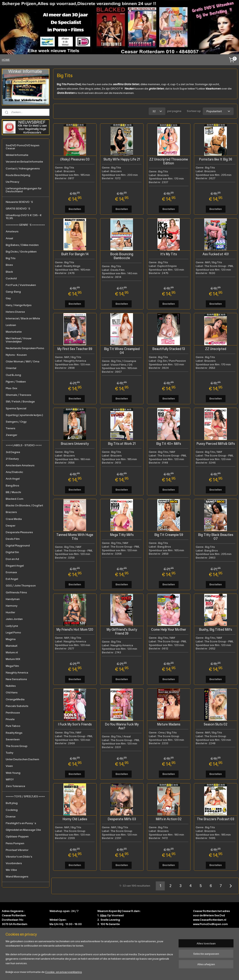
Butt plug (12, 803)
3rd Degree (13, 452)
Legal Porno (13, 633)
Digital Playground (18, 546)
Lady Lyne (12, 626)
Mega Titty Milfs (122, 535)
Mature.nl (12, 652)
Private (10, 719)
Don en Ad (12, 559)
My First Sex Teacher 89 (75, 349)
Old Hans (12, 692)
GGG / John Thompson (21, 586)
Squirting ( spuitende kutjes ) (24, 415)
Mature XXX (13, 659)
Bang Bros (12, 486)
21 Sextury (12, 459)
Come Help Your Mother (169, 630)
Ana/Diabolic (14, 472)
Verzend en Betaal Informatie (24, 162)
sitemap (108, 972)
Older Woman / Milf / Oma (23, 361)
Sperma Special (16, 408)
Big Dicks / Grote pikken (21, 252)
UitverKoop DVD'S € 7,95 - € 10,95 (24, 217)
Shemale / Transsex (18, 395)
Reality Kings (14, 733)
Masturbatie (14, 332)
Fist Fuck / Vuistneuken (21, 285)
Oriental (11, 368)
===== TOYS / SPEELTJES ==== (25, 796)
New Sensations (16, 679)
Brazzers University (75, 444)
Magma (11, 639)
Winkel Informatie (17, 155)
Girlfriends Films (16, 592)
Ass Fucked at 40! (215, 254)
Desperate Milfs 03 (122, 819)
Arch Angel (13, 479)
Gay (8, 298)
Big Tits (11, 258)
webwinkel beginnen (131, 972)
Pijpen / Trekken (16, 382)
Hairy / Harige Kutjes (19, 305)
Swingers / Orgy (16, 422)
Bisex (9, 265)
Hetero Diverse (15, 312)
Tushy (10, 753)
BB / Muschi (13, 492)
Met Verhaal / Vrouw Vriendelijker (19, 340)
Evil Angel (12, 579)
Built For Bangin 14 (75, 254)
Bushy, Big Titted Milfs (216, 630)
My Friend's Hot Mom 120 (75, 630)
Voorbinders (14, 863)
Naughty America (17, 673)
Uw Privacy (12, 182)
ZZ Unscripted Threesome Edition (169, 161)
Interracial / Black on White (23, 318)
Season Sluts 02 (216, 724)
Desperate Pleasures (19, 532)
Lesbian (11, 325)
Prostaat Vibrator (17, 850)
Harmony (12, 606)
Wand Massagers (17, 877)
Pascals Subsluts (17, 706)
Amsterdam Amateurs (20, 465)
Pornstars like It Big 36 (216, 159)
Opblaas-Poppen (17, 836)
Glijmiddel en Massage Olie (23, 830)
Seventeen (13, 739)
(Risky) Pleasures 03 (75, 159)
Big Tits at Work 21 (122, 444)
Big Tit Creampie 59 (168, 535)
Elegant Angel (15, 566)
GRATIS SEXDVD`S (18, 209)
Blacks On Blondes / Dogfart (24, 505)
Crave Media (14, 519)
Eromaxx (11, 572)
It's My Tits (169, 254)
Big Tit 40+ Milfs (169, 444)
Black (9, 272)
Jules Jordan (14, 619)
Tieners (11, 428)
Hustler (10, 612)
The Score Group (17, 746)
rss (116, 972)
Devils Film (13, 539)
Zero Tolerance (15, 786)
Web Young (13, 773)
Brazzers (11, 512)
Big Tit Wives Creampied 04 (122, 351)
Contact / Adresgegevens (23, 168)
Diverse (11, 817)
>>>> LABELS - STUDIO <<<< (24, 445)
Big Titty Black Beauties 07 (215, 537)
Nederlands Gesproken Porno (25, 348)
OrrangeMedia (15, 699)
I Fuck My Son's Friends (75, 724)
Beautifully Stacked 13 (169, 349)
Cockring (12, 810)
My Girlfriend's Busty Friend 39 (122, 632)
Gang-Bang (13, 292)
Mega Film (12, 666)
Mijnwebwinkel (167, 972)
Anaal (9, 238)
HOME (6, 60)
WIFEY (10, 779)
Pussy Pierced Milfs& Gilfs (215, 444)
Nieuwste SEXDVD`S (19, 202)
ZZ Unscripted (215, 349)
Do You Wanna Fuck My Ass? (122, 726)
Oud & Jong (13, 375)
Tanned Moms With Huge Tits (75, 537)
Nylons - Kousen (16, 355)
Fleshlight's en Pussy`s (21, 823)
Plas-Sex (11, 388)
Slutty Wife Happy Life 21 (122, 159)
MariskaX (12, 646)
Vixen (9, 766)
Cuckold (11, 278)
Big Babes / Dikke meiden (22, 245)
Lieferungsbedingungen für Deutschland (24, 190)
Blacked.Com (15, 499)
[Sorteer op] (218, 111)
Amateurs (12, 231)
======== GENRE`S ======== (25, 225)
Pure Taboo (13, 726)
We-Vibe (11, 870)
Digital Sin (12, 552)
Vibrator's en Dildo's (19, 857)
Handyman (13, 599)
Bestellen (75, 209)
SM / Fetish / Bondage (20, 402)
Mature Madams (168, 724)
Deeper (11, 526)
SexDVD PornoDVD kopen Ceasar (23, 147)
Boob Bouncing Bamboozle (122, 256)
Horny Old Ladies (75, 819)
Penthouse (13, 713)
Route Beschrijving (18, 175)
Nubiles (11, 686)
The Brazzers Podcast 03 (216, 819)
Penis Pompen (15, 843)
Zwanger (11, 435)
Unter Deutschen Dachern (22, 759)
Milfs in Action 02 (169, 819)
